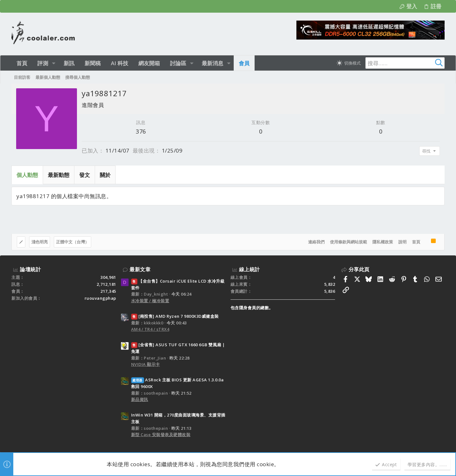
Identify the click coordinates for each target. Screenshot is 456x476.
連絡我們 (316, 242)
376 (141, 131)
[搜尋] (405, 63)
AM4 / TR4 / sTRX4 (150, 329)
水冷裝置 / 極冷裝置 (150, 301)
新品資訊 (140, 399)
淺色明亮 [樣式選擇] (40, 242)
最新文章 (140, 269)
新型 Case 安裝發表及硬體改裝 (161, 435)
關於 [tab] (105, 175)
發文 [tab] (85, 175)
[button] (54, 63)
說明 (402, 242)
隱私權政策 (383, 242)
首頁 (416, 242)
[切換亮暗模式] (349, 63)
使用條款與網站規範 (348, 242)
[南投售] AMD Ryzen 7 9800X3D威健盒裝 (175, 316)
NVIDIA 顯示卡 (146, 364)
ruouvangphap (100, 298)
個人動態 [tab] (27, 175)
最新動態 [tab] (59, 175)
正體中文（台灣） (73, 242)
